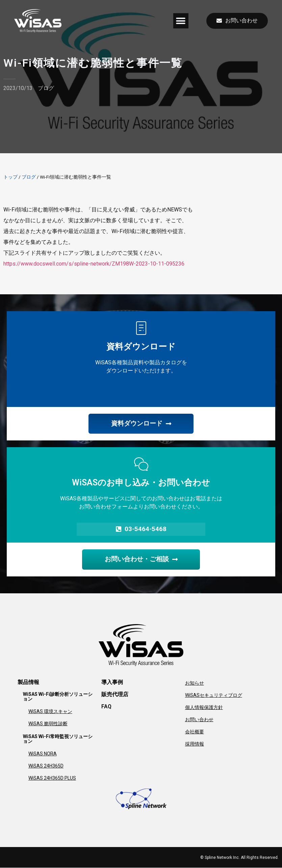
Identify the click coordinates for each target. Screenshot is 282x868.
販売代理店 (115, 695)
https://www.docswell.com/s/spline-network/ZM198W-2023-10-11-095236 (94, 264)
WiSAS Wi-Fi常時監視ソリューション (58, 739)
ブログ (46, 88)
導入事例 (112, 682)
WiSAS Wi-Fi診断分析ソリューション (58, 697)
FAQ (106, 707)
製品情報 (28, 682)
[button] (181, 21)
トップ (10, 177)
